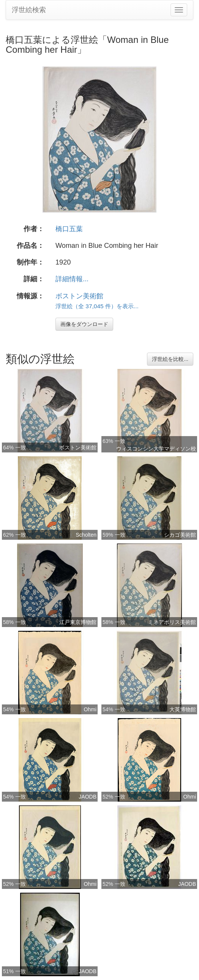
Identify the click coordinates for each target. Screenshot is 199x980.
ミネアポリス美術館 (172, 622)
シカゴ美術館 (180, 535)
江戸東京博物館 (78, 622)
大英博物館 (183, 709)
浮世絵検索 (29, 10)
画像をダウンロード (84, 324)
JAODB (88, 797)
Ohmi (90, 709)
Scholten (86, 535)
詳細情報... (72, 279)
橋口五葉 (69, 229)
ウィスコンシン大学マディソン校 (156, 449)
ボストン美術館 (79, 296)
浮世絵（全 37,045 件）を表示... (97, 306)
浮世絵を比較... (170, 359)
